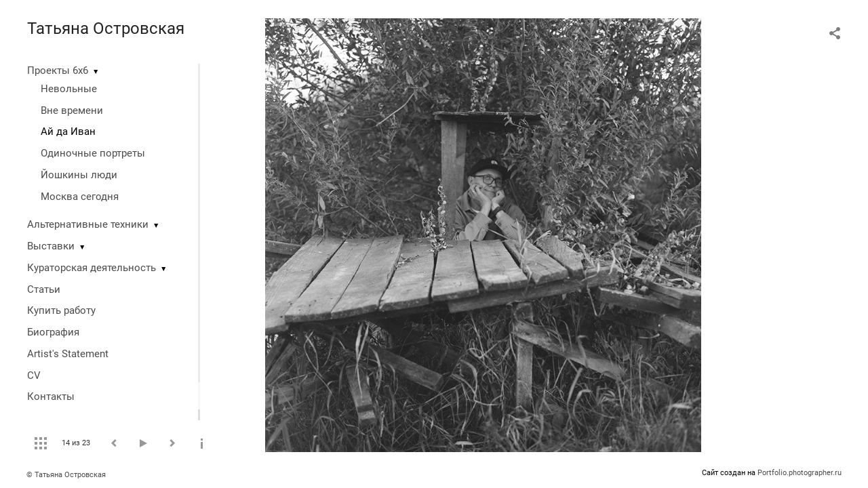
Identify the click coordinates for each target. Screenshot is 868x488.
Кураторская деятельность (92, 268)
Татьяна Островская (106, 28)
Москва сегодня (80, 197)
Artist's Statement (68, 354)
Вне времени (72, 110)
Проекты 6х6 (58, 70)
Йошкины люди (79, 175)
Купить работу (61, 310)
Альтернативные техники (88, 224)
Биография (53, 332)
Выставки (51, 246)
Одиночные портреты (93, 153)
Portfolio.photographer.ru (800, 473)
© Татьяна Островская (66, 475)
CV (34, 375)
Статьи (44, 289)
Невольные (69, 89)
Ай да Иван (68, 131)
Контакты (51, 396)
